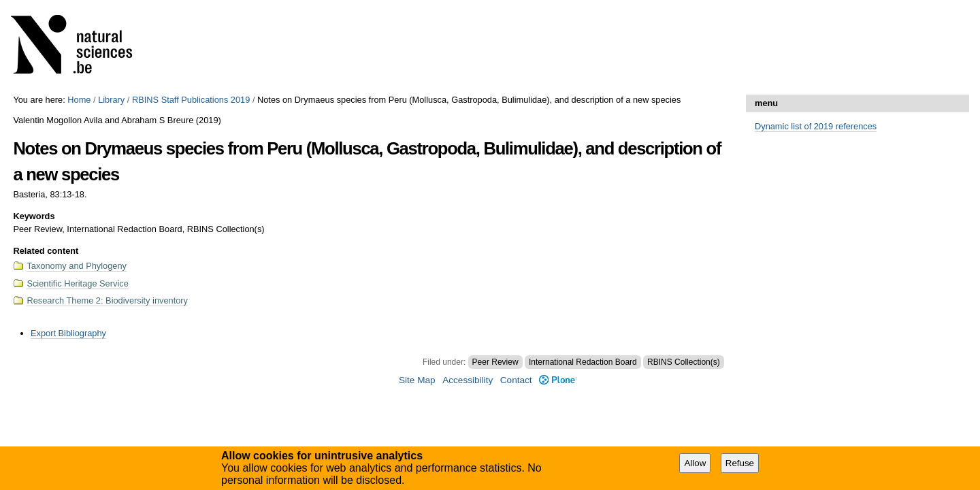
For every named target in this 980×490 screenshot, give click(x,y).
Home (79, 100)
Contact (516, 380)
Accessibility (468, 380)
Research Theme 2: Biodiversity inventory (107, 300)
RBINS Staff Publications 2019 (191, 100)
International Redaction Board (583, 362)
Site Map (417, 380)
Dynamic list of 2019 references (816, 126)
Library (111, 100)
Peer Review (495, 362)
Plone (558, 380)
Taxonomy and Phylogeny (77, 266)
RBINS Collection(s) (684, 362)
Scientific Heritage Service (77, 283)
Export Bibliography (68, 333)
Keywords (34, 216)
